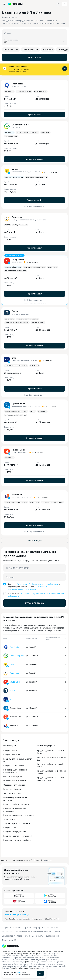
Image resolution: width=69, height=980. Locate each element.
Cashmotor (14, 673)
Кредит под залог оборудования (18, 836)
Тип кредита (11, 50)
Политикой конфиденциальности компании (27, 588)
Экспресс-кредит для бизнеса (17, 823)
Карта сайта (22, 936)
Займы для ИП (10, 819)
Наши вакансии (52, 936)
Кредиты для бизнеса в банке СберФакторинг (50, 779)
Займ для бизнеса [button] (24, 91)
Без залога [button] (9, 91)
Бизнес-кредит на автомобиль (17, 840)
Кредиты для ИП (11, 751)
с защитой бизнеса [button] (13, 267)
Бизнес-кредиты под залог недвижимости (15, 771)
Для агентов (52, 927)
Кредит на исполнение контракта (18, 815)
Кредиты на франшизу (14, 766)
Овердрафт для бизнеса (14, 785)
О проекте (7, 927)
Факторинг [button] (45, 132)
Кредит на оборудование (15, 832)
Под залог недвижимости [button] (37, 177)
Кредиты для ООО (12, 755)
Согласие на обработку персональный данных (37, 584)
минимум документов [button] (14, 177)
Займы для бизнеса (12, 789)
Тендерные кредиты (12, 793)
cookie (19, 972)
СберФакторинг (17, 656)
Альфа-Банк (15, 682)
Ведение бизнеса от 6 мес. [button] (27, 132)
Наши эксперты (36, 936)
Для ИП (37, 860)
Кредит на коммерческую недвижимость (15, 810)
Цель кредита (30, 50)
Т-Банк (13, 664)
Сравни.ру (5, 860)
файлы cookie (30, 962)
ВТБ (11, 699)
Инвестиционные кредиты (15, 781)
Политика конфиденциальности (46, 932)
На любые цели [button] (40, 91)
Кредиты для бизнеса (22, 860)
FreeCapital (15, 647)
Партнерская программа (34, 927)
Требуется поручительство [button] (16, 271)
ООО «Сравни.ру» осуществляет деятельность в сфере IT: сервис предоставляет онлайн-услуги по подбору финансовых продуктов (33, 952)
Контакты (17, 927)
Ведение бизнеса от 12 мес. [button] (16, 366)
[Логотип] (11, 946)
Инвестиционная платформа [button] (17, 323)
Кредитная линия (11, 828)
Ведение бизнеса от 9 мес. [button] (35, 267)
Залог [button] (7, 225)
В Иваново (48, 860)
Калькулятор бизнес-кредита (16, 804)
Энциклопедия (9, 936)
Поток (12, 691)
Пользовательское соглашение (16, 932)
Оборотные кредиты (13, 777)
